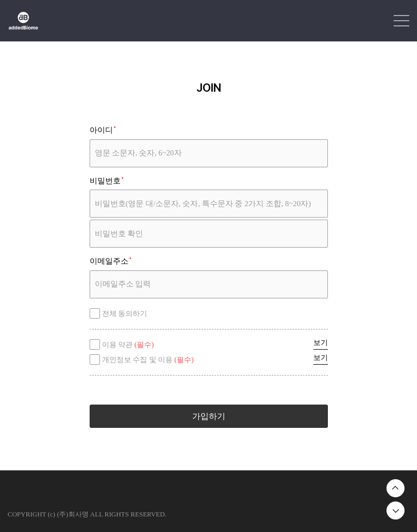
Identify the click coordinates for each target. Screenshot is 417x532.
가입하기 (209, 416)
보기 (321, 343)
